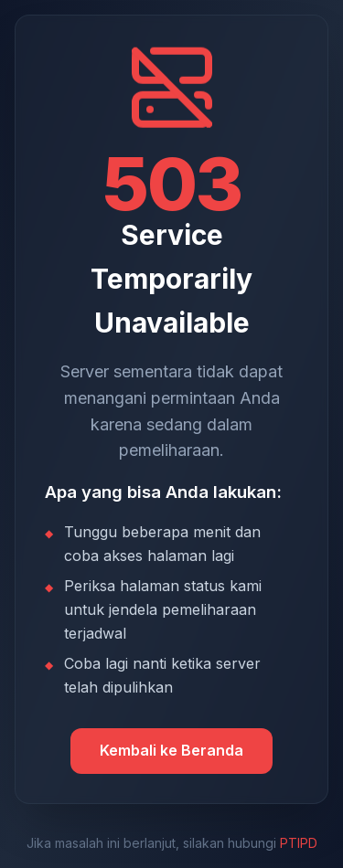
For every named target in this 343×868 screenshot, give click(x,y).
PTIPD (299, 843)
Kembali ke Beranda (171, 750)
